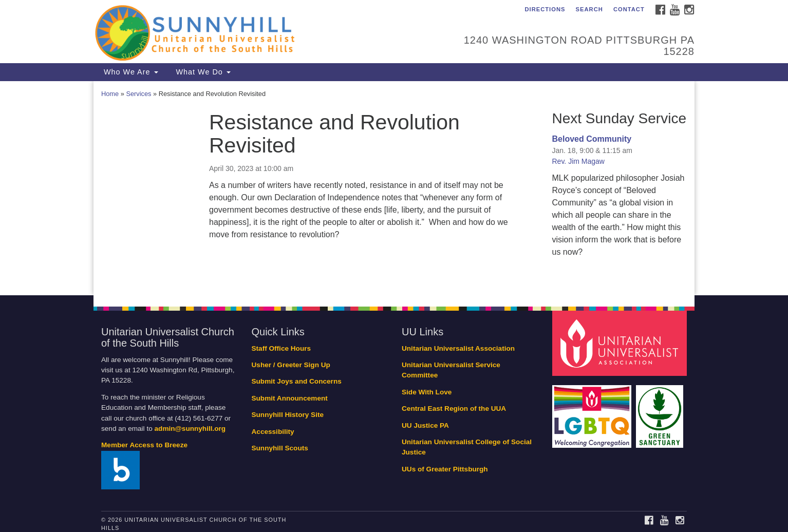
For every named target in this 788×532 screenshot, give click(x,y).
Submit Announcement (290, 398)
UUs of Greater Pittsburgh (445, 469)
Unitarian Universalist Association (458, 348)
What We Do (202, 72)
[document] (394, 188)
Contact (629, 9)
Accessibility (273, 432)
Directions (545, 9)
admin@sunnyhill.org (190, 429)
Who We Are (130, 72)
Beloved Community (592, 139)
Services (138, 94)
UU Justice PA (425, 425)
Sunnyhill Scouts (280, 448)
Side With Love (427, 392)
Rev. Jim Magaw (578, 161)
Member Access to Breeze (144, 445)
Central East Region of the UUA (454, 408)
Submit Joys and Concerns (297, 381)
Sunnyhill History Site (288, 415)
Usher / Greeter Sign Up (291, 365)
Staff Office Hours (282, 348)
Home (110, 94)
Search (589, 9)
